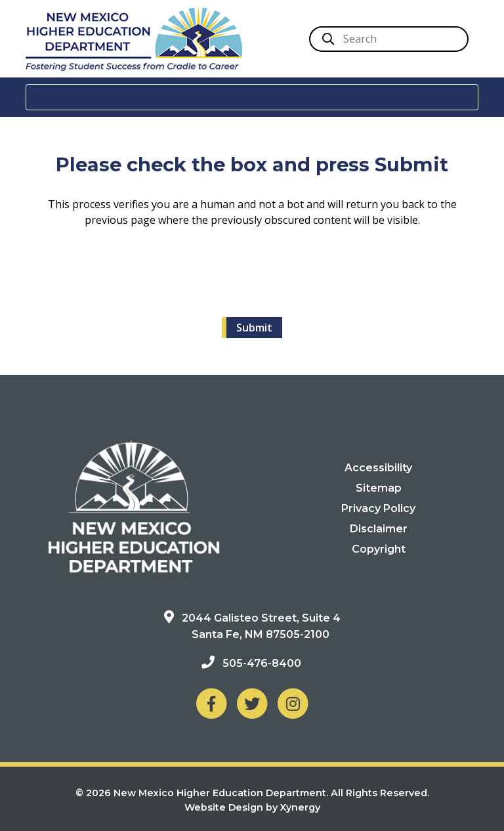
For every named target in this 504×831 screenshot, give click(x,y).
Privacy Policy (378, 508)
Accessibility (378, 468)
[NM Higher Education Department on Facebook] (211, 703)
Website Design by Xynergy (252, 807)
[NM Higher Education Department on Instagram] (293, 703)
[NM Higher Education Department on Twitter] (252, 703)
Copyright (379, 549)
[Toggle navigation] (252, 97)
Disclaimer (379, 529)
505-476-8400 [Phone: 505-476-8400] (262, 663)
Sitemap (379, 488)
